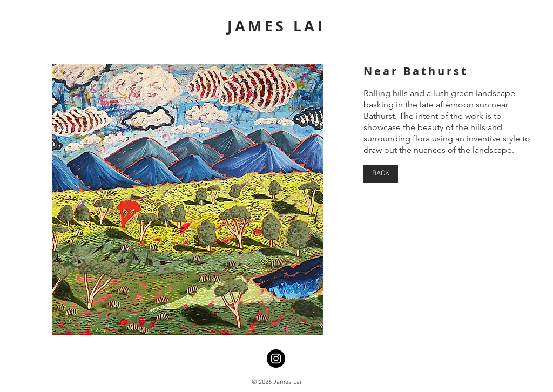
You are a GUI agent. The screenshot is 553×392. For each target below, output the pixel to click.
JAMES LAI (276, 26)
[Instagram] (276, 359)
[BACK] (381, 174)
